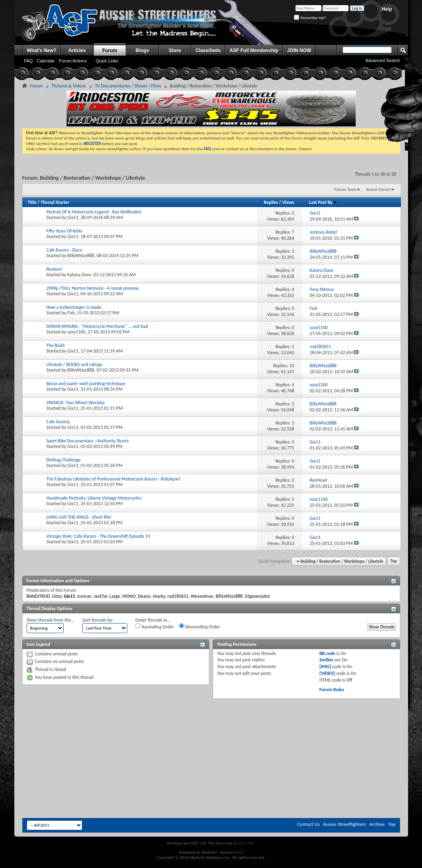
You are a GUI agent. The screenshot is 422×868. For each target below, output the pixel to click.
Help (387, 9)
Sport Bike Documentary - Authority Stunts (88, 441)
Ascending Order (155, 626)
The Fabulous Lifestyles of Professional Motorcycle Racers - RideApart (114, 479)
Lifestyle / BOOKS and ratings (75, 364)
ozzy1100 (76, 332)
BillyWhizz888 (81, 256)
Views (288, 202)
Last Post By (323, 202)
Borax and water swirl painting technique (86, 384)
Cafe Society (58, 422)
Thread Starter (55, 202)
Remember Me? (310, 18)
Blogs (142, 50)
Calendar (46, 61)
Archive (377, 824)
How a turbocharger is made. (75, 307)
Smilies (326, 660)
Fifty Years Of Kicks (64, 231)
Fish (71, 313)
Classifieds (208, 50)
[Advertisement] (211, 723)
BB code (327, 653)
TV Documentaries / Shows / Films (128, 86)
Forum (110, 50)
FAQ (29, 61)
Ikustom (54, 269)
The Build (55, 345)
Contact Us (308, 824)
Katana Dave (79, 275)
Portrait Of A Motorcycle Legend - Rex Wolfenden (94, 212)
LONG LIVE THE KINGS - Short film (79, 517)
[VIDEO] (327, 673)
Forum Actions (73, 61)
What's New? (42, 50)
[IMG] (325, 666)
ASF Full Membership (254, 50)
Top (394, 561)
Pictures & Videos (69, 86)
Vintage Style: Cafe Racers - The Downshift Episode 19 (98, 536)
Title (32, 202)
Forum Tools (345, 189)
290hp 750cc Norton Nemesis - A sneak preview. (93, 288)
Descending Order (199, 626)
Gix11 (73, 217)
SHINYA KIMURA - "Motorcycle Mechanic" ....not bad (97, 326)
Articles (77, 50)
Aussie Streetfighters (344, 824)
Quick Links (107, 61)
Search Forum (378, 189)
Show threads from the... (51, 620)
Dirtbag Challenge (64, 460)
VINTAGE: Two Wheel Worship (76, 403)
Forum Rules (332, 690)
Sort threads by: (98, 620)
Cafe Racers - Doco (64, 250)
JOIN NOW (299, 50)
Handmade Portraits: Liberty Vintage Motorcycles (94, 498)
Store (175, 50)
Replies (271, 202)
